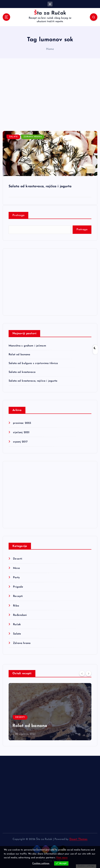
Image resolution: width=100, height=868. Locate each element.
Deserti (18, 559)
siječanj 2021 (21, 432)
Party (16, 578)
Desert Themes (78, 839)
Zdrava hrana (33, 137)
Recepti (18, 596)
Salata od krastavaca (22, 372)
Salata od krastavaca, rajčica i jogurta (40, 186)
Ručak (17, 625)
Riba (16, 606)
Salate (13, 137)
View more (62, 858)
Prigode (18, 587)
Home (50, 49)
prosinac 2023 (22, 423)
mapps (17, 734)
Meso (16, 568)
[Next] (89, 673)
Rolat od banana (19, 355)
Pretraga (18, 215)
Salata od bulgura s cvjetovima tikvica (33, 363)
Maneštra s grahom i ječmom (27, 346)
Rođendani (20, 615)
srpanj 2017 (20, 442)
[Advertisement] (50, 95)
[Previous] (82, 673)
